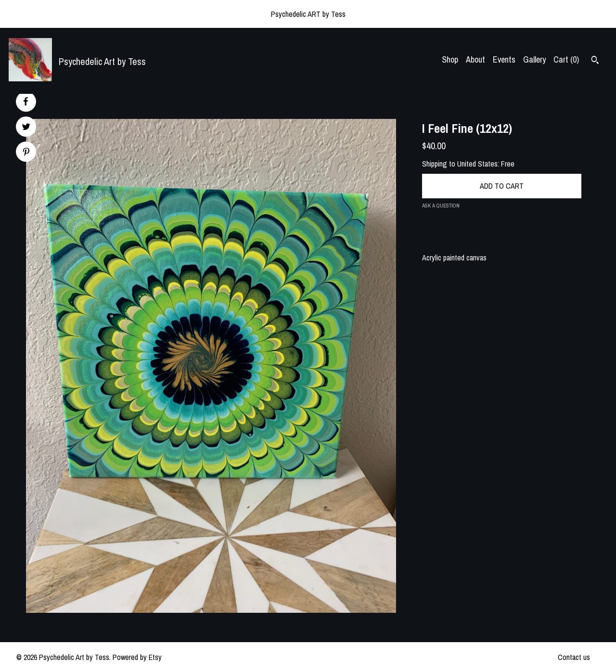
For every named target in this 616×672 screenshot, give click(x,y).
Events (504, 59)
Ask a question (441, 206)
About (475, 59)
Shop (450, 59)
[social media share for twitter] (26, 128)
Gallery (534, 59)
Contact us (574, 657)
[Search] (595, 61)
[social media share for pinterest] (26, 153)
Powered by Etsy (137, 657)
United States (477, 164)
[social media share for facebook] (26, 102)
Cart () (566, 59)
